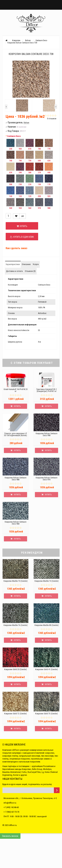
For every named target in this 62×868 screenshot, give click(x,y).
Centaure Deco (14, 136)
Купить (22, 226)
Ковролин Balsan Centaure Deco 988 (15, 479)
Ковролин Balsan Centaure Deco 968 (15, 523)
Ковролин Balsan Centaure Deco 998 (46, 434)
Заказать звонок (10, 836)
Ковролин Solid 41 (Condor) (46, 669)
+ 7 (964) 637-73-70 (11, 812)
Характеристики (13, 264)
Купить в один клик (22, 237)
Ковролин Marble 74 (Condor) (47, 581)
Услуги (36, 264)
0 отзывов (52, 119)
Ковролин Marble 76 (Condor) (16, 625)
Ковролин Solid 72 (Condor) (15, 714)
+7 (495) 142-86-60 (11, 807)
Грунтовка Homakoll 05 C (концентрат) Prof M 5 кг (46, 390)
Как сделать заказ (16, 248)
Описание (26, 264)
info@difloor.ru (10, 803)
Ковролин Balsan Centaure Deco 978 (46, 479)
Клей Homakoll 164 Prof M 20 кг (16, 390)
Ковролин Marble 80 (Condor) (47, 625)
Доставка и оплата (14, 271)
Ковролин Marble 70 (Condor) (16, 581)
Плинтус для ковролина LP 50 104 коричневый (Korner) (15, 434)
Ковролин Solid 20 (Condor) (15, 669)
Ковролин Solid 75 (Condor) (46, 714)
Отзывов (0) (30, 271)
